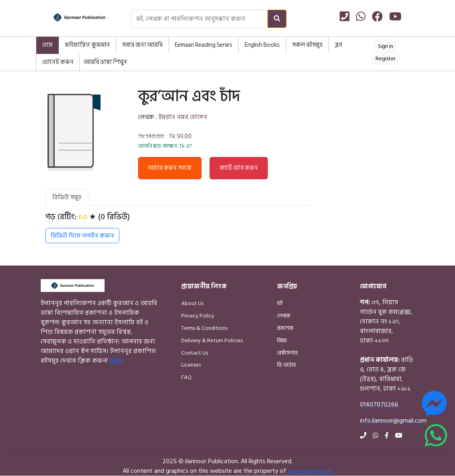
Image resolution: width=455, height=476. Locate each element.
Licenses (191, 365)
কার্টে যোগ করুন (239, 168)
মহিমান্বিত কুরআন (87, 45)
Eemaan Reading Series (204, 45)
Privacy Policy (198, 316)
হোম (47, 45)
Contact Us (195, 353)
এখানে (116, 361)
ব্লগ (338, 45)
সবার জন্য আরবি (142, 45)
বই (280, 303)
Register (386, 59)
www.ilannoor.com (310, 471)
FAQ (186, 377)
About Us (192, 303)
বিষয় (282, 340)
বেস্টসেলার (287, 353)
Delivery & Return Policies (212, 340)
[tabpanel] (177, 228)
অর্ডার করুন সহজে (170, 168)
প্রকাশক (285, 328)
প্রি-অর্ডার (286, 365)
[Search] (277, 19)
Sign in (386, 46)
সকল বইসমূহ (307, 45)
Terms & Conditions (204, 328)
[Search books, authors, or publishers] (199, 19)
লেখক (284, 316)
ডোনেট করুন (58, 62)
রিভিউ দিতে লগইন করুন (82, 236)
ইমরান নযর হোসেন (183, 117)
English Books (262, 45)
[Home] (72, 19)
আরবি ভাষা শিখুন (105, 62)
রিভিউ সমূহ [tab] (67, 197)
